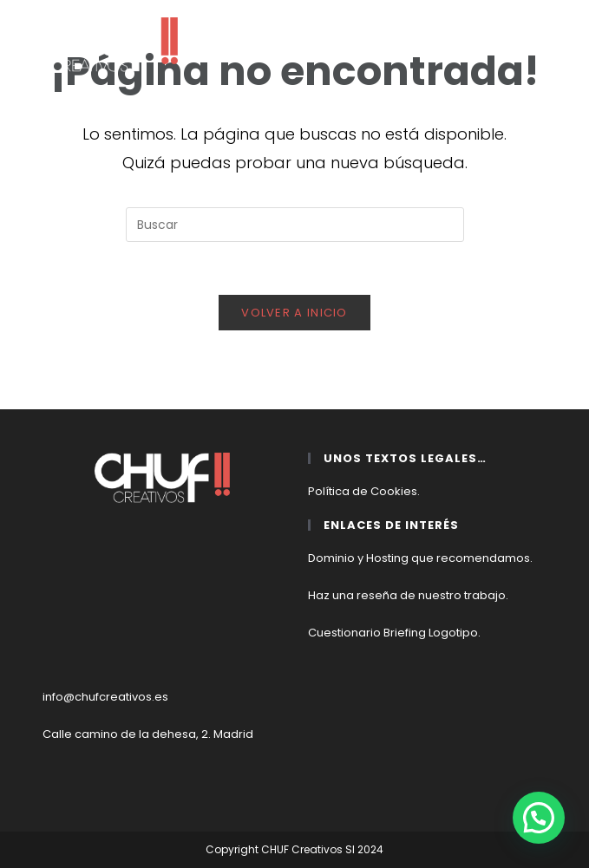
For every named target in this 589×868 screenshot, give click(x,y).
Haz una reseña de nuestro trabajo (407, 595)
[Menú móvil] (551, 27)
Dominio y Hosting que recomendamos (419, 558)
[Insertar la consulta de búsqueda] (295, 225)
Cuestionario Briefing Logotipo (393, 633)
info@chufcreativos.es (105, 697)
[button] (539, 818)
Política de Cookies (363, 491)
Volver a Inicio (294, 313)
